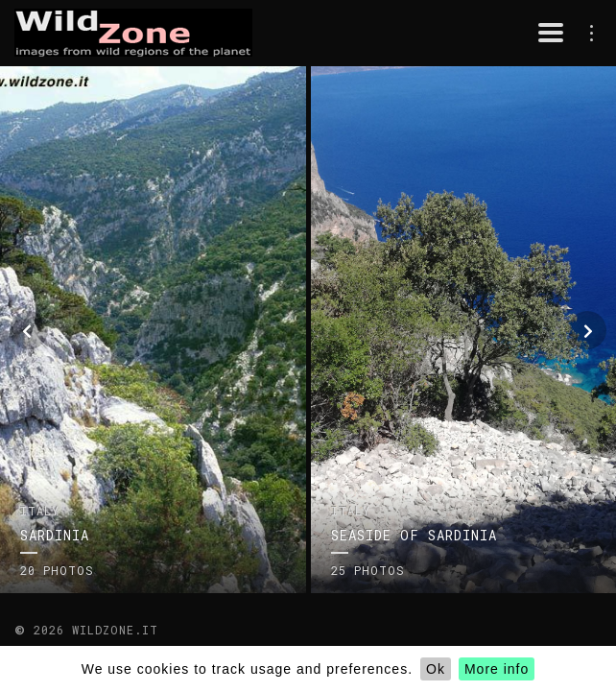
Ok (436, 669)
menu (588, 33)
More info (497, 669)
